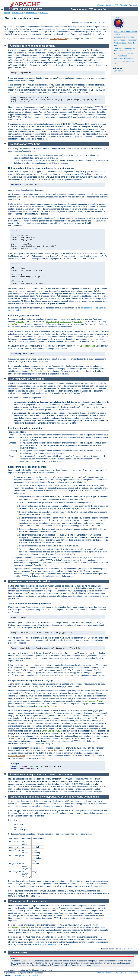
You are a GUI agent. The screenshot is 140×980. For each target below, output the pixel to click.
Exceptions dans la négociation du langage (31, 680)
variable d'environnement (83, 750)
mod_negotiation (58, 39)
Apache (7, 13)
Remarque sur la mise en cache (28, 901)
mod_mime (51, 806)
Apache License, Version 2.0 (27, 975)
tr (108, 22)
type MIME (78, 174)
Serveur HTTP (18, 13)
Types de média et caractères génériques (30, 604)
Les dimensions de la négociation (26, 428)
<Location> (65, 322)
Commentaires (120, 71)
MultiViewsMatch (37, 371)
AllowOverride (16, 324)
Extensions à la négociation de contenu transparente (125, 49)
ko (103, 22)
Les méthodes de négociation (125, 40)
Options (20, 322)
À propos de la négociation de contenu (33, 46)
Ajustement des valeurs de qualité (30, 581)
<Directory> (52, 322)
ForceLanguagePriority (94, 701)
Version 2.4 (44, 13)
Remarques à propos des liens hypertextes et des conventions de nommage (124, 56)
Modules (101, 5)
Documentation (32, 13)
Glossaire (124, 5)
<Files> (78, 322)
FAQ (117, 5)
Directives (109, 5)
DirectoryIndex (88, 346)
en (91, 22)
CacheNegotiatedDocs (19, 927)
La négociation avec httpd (124, 37)
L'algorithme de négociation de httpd (27, 467)
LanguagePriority (47, 706)
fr (95, 22)
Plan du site (133, 5)
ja (99, 22)
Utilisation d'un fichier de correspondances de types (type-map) (41, 168)
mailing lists (96, 965)
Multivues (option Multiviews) (23, 316)
